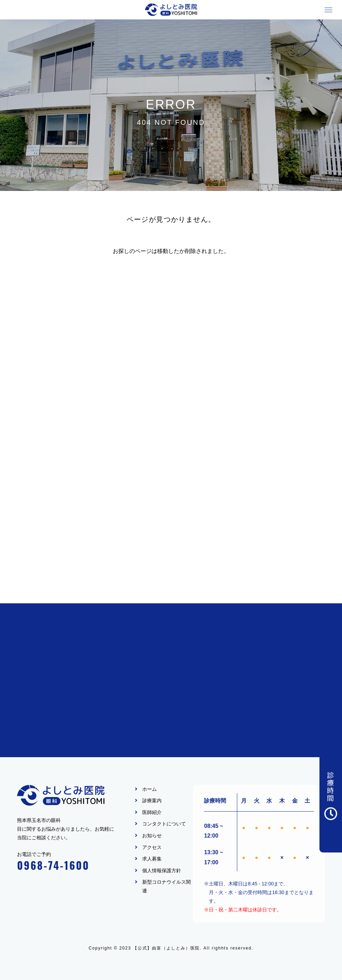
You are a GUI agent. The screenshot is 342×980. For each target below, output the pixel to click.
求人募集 (152, 859)
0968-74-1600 (53, 865)
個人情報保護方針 (162, 870)
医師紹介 (152, 812)
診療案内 (152, 800)
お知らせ (152, 835)
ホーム (149, 789)
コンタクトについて (164, 824)
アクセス (152, 847)
